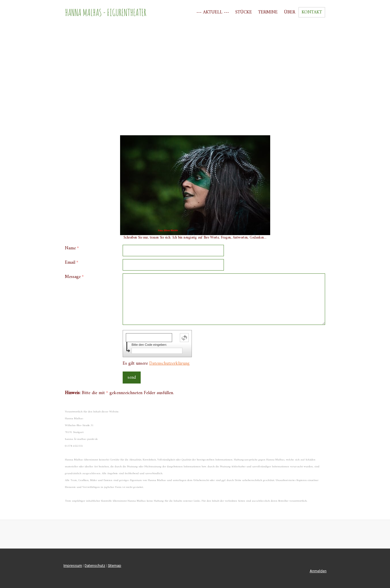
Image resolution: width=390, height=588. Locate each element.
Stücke (244, 12)
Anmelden (318, 571)
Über (290, 12)
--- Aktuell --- (213, 12)
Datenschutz (95, 566)
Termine (268, 12)
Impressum (73, 566)
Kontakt (312, 12)
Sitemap (115, 566)
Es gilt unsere (156, 363)
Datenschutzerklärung (169, 363)
